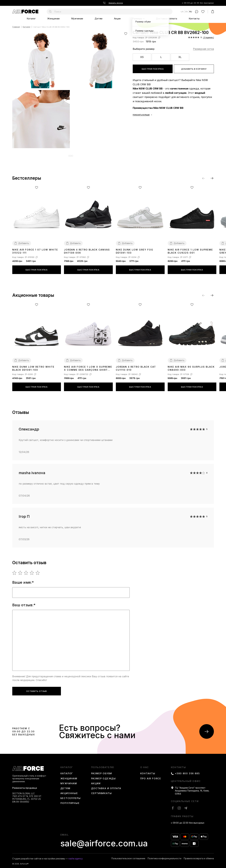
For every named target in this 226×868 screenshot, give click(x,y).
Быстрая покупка (153, 69)
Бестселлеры (71, 796)
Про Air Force (151, 776)
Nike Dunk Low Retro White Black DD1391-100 (33, 366)
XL (180, 57)
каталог (67, 765)
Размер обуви (102, 771)
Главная (16, 27)
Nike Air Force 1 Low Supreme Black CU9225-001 (190, 249)
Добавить (24, 241)
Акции (117, 19)
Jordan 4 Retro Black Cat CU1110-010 (136, 366)
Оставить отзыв (37, 689)
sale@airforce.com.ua (104, 841)
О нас (145, 765)
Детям (99, 19)
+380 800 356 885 (187, 771)
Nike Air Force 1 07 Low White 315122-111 (35, 249)
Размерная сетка (203, 49)
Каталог (31, 19)
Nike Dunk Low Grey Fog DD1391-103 (135, 249)
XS (142, 57)
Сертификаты (101, 791)
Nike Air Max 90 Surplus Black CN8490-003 (191, 366)
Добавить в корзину (194, 69)
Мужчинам (77, 19)
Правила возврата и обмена (199, 856)
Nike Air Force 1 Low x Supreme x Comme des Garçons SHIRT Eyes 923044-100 (88, 366)
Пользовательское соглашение (128, 856)
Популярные (70, 801)
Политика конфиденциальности (164, 856)
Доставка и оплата (166, 19)
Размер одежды (103, 776)
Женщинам (53, 19)
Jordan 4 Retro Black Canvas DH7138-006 (87, 249)
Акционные (69, 791)
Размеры (137, 19)
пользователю (103, 765)
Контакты (194, 19)
